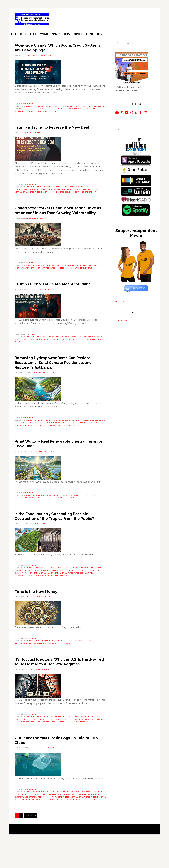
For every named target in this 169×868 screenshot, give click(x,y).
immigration (96, 745)
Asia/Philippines (86, 817)
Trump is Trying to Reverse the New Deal (55, 131)
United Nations (94, 825)
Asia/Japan (45, 108)
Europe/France (61, 193)
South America (61, 596)
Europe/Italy (87, 108)
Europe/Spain (34, 439)
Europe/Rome (20, 745)
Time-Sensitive (84, 198)
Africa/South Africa (43, 588)
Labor (59, 196)
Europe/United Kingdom (38, 196)
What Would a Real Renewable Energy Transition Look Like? (59, 459)
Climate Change (57, 436)
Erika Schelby (78, 820)
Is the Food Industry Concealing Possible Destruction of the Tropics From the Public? (55, 534)
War (88, 747)
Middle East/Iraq (22, 747)
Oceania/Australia (88, 110)
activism (30, 588)
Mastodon (120, 303)
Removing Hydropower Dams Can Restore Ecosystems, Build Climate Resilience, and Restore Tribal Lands (56, 378)
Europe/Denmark (41, 591)
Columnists (30, 105)
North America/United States (66, 594)
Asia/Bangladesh (38, 817)
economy (70, 108)
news (79, 353)
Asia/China (35, 108)
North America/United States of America (61, 110)
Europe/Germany (76, 193)
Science (64, 441)
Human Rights (84, 439)
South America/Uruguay (70, 825)
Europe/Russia (21, 196)
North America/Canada (33, 110)
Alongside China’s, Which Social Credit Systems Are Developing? (58, 49)
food (86, 661)
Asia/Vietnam (52, 742)
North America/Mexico (93, 196)
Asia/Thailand (100, 817)
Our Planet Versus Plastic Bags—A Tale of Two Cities (59, 765)
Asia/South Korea (58, 108)
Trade (101, 355)
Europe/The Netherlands (66, 439)
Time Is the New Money (41, 612)
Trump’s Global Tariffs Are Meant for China (55, 297)
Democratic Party (54, 277)
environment (79, 436)
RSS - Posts (124, 322)
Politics (45, 113)
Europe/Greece (80, 742)
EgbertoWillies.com (32, 19)
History (52, 196)
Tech (64, 113)
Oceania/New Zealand (24, 113)
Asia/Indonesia (59, 588)
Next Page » (31, 841)
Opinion (38, 113)
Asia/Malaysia (82, 588)
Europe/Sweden (48, 439)
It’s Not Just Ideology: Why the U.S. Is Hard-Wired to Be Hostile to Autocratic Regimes (59, 684)
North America (26, 594)
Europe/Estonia (99, 436)
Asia (28, 108)
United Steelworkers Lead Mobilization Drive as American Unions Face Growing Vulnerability (60, 219)
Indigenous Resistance (86, 591)
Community (49, 661)
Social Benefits (49, 514)
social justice (55, 113)
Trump (93, 198)
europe (78, 108)
